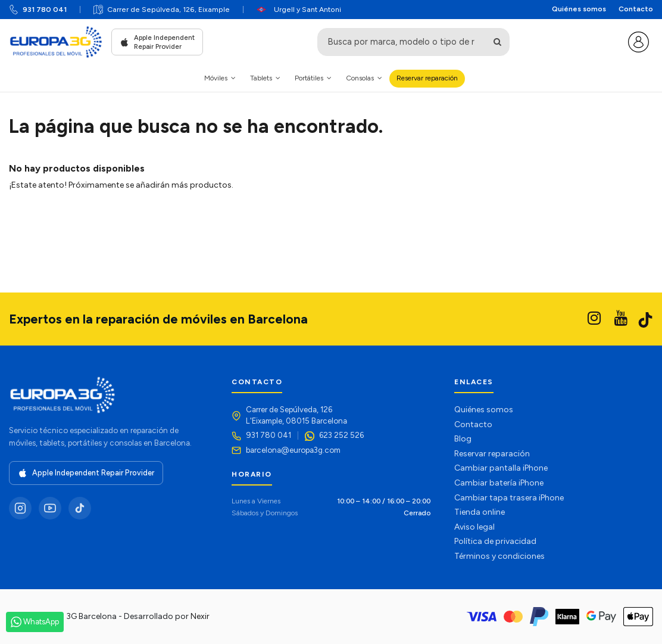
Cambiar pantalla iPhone (501, 468)
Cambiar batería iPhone (499, 483)
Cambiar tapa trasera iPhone (509, 498)
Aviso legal (474, 527)
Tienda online (480, 512)
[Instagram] (20, 508)
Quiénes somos (579, 9)
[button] (220, 78)
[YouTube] (50, 508)
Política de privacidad (495, 541)
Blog (463, 439)
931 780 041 (45, 9)
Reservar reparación (492, 454)
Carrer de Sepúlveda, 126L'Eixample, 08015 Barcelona (296, 415)
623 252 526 (341, 435)
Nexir (200, 616)
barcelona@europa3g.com (293, 450)
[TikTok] (80, 508)
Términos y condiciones (499, 556)
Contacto (636, 9)
